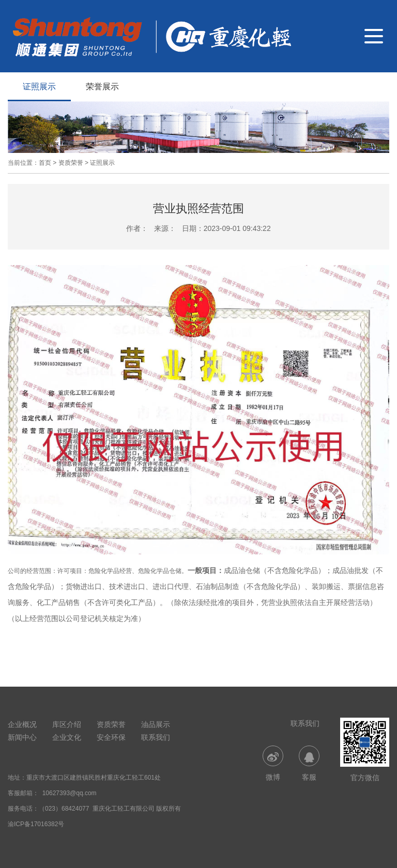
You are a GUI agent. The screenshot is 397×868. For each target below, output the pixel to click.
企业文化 (67, 737)
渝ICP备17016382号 (36, 824)
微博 (273, 763)
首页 (45, 163)
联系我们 (156, 737)
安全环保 (111, 737)
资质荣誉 (71, 163)
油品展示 (156, 724)
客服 (309, 763)
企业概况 (22, 724)
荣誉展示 (102, 87)
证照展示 (39, 87)
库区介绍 (67, 724)
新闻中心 (22, 737)
